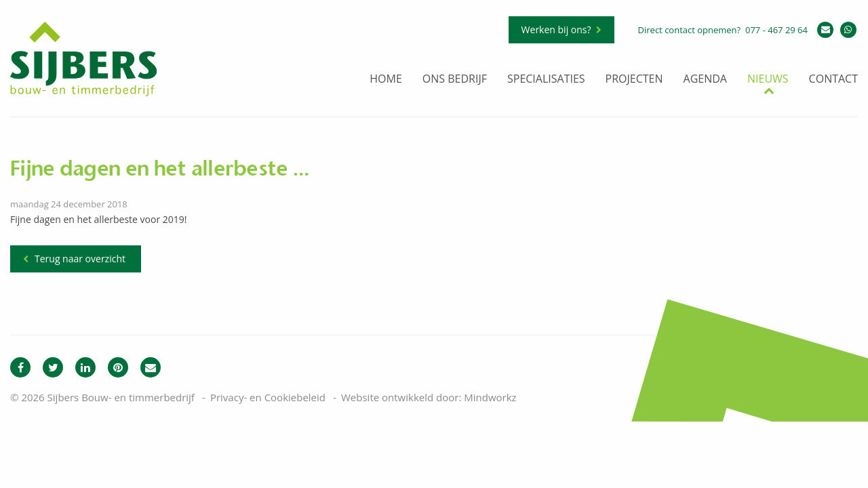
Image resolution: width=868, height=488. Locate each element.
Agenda (705, 80)
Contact (833, 80)
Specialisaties (546, 80)
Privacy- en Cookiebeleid (268, 397)
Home (386, 80)
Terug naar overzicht (80, 259)
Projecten (634, 80)
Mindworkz (490, 397)
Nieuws (768, 80)
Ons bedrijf (455, 80)
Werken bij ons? (556, 29)
